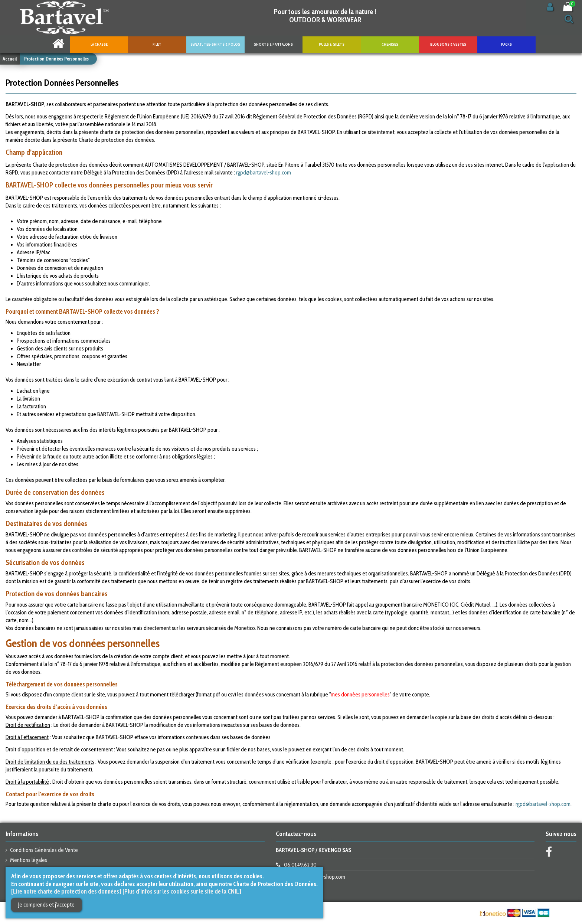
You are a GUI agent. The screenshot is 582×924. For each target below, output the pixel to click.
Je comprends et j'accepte (46, 905)
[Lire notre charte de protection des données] (66, 891)
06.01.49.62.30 (300, 865)
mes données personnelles (360, 695)
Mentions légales (29, 860)
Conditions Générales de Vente (44, 850)
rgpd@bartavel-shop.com (264, 173)
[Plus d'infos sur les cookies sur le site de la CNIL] (182, 891)
